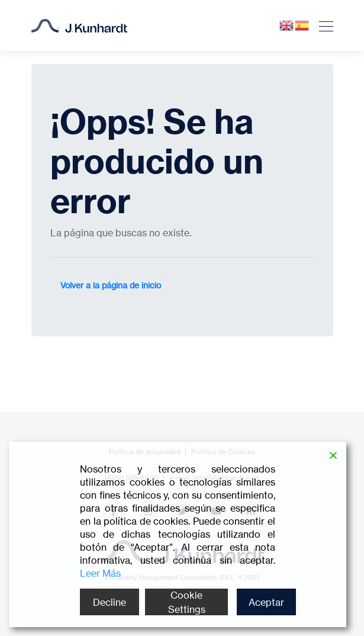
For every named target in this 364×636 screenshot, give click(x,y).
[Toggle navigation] (323, 25)
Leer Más (100, 573)
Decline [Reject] (109, 602)
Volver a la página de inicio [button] (111, 285)
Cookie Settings (187, 602)
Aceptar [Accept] (266, 602)
